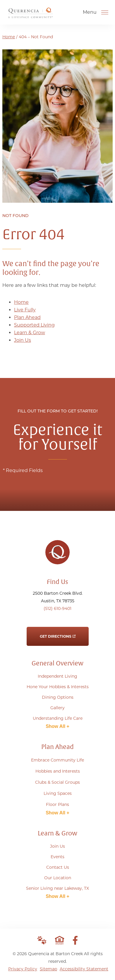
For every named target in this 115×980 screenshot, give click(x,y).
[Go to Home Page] (30, 16)
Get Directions (58, 633)
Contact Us (58, 867)
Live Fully (25, 310)
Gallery (57, 708)
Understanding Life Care (58, 718)
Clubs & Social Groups (57, 782)
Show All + (57, 726)
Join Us (23, 340)
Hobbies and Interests (58, 771)
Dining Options (58, 697)
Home (9, 37)
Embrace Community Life (57, 760)
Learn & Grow (30, 333)
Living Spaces (58, 793)
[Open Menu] (105, 12)
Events (57, 857)
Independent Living (57, 676)
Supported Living (34, 325)
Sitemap (48, 969)
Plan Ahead (27, 317)
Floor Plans (57, 804)
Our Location (58, 878)
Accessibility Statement (84, 969)
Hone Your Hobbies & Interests (58, 687)
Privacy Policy (23, 969)
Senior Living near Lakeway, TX (57, 888)
